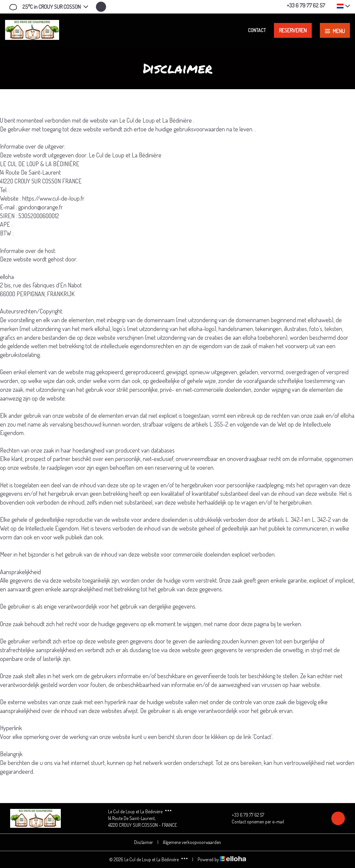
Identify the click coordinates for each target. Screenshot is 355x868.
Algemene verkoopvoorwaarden (192, 842)
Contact (257, 30)
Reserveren (293, 30)
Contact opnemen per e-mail (254, 822)
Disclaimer (144, 842)
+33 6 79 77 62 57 (244, 815)
